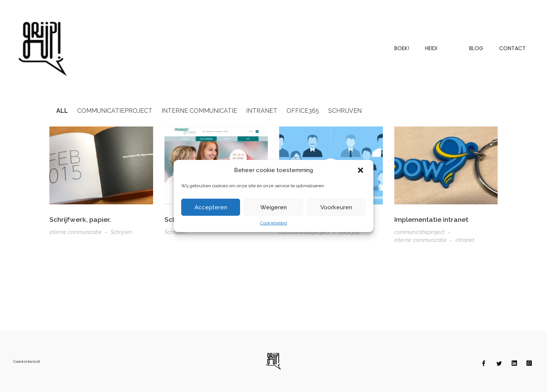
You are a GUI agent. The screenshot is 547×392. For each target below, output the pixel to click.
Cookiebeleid (274, 223)
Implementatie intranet (431, 219)
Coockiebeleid (27, 361)
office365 (349, 232)
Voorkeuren (336, 207)
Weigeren (273, 207)
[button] (361, 170)
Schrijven (121, 232)
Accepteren (211, 207)
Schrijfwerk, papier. (80, 219)
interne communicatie (76, 232)
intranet (465, 240)
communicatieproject (420, 232)
